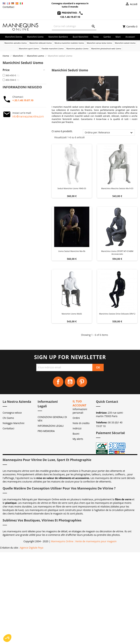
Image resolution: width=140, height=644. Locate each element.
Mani (118, 37)
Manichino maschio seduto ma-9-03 (117, 188)
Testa (96, 37)
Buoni (76, 434)
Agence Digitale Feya (32, 548)
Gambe (107, 37)
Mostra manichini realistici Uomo (69, 43)
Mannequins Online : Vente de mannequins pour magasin (84, 541)
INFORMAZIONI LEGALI (51, 426)
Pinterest (82, 382)
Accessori (130, 37)
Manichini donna (14, 37)
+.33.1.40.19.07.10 (23, 100)
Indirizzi (77, 428)
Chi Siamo (8, 418)
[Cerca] (74, 26)
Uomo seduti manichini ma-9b (72, 251)
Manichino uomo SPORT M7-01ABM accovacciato (117, 253)
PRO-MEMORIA (46, 431)
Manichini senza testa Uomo (99, 43)
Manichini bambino (58, 37)
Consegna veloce (12, 413)
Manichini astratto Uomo (16, 43)
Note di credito (81, 423)
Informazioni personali (80, 411)
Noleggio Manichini (14, 423)
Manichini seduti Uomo (125, 43)
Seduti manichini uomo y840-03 (72, 188)
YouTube (70, 382)
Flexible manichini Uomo (53, 49)
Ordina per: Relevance (97, 132)
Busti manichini (81, 37)
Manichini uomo (35, 37)
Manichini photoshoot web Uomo (106, 49)
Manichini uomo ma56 (72, 314)
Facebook (58, 382)
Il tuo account (80, 403)
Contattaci (8, 7)
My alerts (78, 439)
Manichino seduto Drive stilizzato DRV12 (117, 314)
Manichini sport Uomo (29, 49)
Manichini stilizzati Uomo (41, 43)
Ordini (76, 418)
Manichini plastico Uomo (77, 49)
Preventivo (67, 13)
